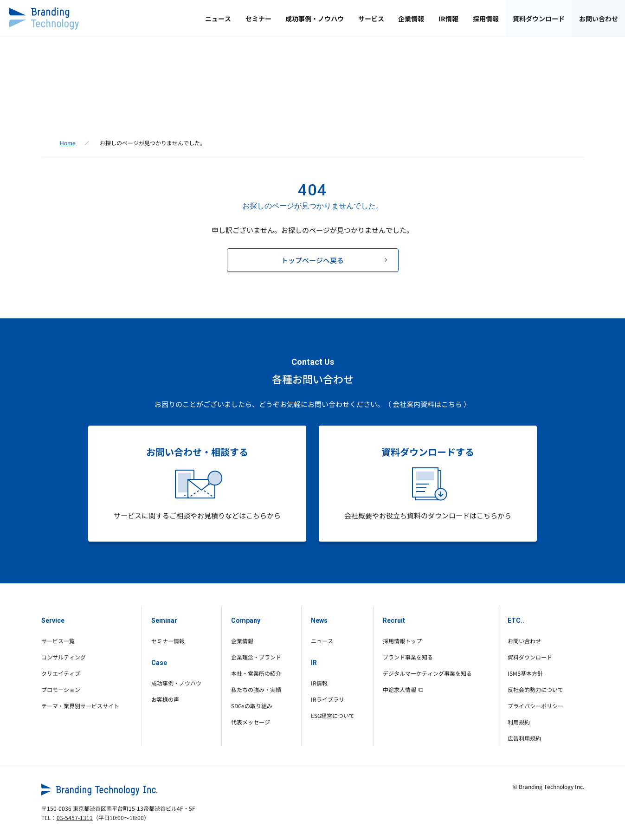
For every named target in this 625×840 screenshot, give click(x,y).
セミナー (205, 19)
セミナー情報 (168, 641)
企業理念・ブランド (256, 657)
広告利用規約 (524, 738)
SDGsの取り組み (252, 706)
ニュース (157, 19)
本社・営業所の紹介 (256, 673)
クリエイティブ (61, 673)
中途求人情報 (403, 689)
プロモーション (61, 689)
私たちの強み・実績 (256, 689)
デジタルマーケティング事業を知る (427, 673)
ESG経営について (333, 715)
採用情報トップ (402, 641)
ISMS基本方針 (525, 673)
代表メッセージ (251, 722)
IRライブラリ (328, 699)
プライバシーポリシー (535, 706)
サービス (332, 19)
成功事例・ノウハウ (268, 19)
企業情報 (379, 19)
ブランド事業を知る (408, 657)
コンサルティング (64, 657)
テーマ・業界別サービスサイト (80, 706)
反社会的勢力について (535, 689)
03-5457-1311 (75, 817)
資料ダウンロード (528, 19)
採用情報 (468, 19)
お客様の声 (165, 699)
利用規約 (519, 722)
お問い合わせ (595, 19)
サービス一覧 (58, 641)
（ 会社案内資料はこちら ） (427, 404)
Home (68, 143)
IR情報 (423, 19)
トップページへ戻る (312, 260)
